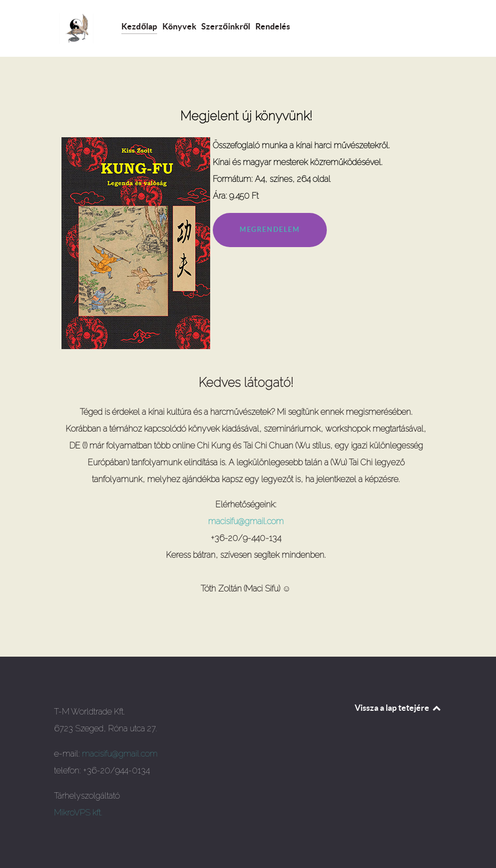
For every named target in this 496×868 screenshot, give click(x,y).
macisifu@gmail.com (246, 521)
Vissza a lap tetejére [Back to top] (398, 708)
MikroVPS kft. (78, 813)
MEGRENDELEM (270, 229)
